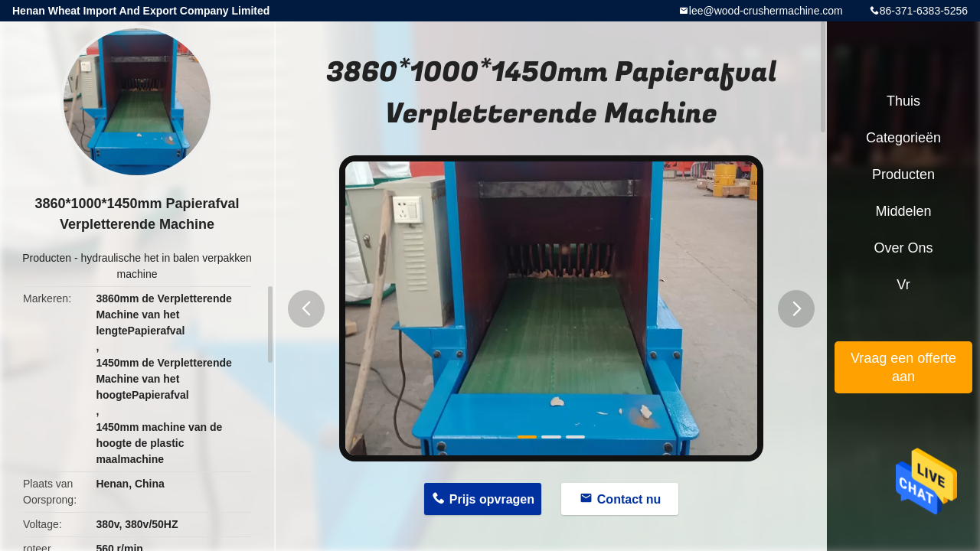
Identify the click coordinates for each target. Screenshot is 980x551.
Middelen (903, 211)
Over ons (903, 248)
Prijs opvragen (492, 499)
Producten (47, 258)
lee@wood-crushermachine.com (766, 11)
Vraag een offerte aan (903, 367)
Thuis (903, 101)
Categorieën (903, 138)
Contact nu (629, 499)
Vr (903, 285)
